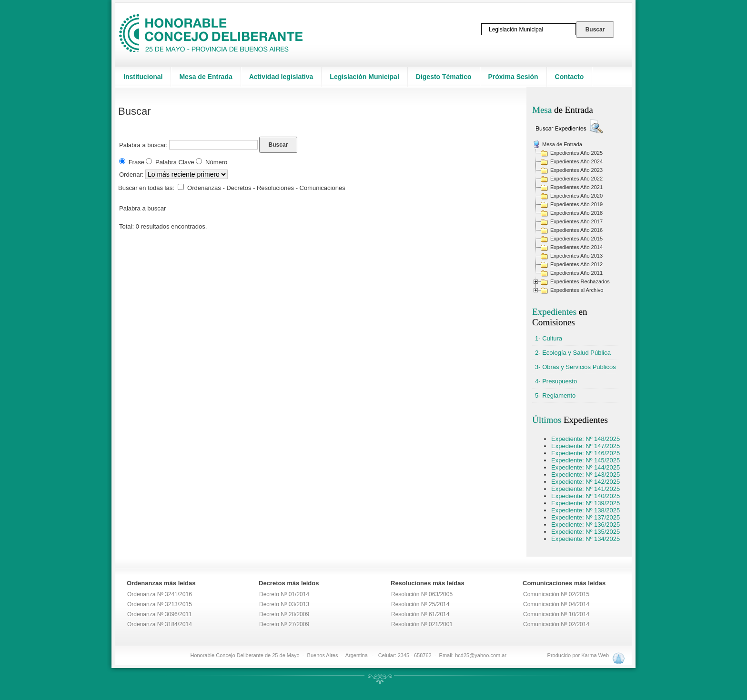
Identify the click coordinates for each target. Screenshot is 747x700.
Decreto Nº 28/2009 (284, 614)
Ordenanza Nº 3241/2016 (160, 594)
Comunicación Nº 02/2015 (556, 594)
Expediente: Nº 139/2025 (585, 503)
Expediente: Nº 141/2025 (585, 489)
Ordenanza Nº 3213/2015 (160, 604)
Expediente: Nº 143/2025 (585, 475)
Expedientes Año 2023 (576, 170)
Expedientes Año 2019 (576, 204)
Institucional (143, 77)
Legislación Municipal (364, 77)
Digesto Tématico (444, 77)
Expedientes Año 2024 (576, 161)
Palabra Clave (175, 162)
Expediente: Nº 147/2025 (585, 446)
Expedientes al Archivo (577, 290)
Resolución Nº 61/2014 (420, 614)
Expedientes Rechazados (580, 281)
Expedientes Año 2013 (576, 256)
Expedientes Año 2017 (576, 221)
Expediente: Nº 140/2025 (585, 496)
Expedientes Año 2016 (576, 230)
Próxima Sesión (513, 77)
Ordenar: (132, 175)
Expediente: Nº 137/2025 (585, 517)
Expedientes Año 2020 (576, 196)
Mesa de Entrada (206, 77)
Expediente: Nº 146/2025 (585, 453)
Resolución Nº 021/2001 (422, 624)
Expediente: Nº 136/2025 (585, 525)
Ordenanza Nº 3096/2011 (160, 614)
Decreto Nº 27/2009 (284, 624)
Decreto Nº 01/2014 (284, 594)
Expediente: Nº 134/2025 (585, 539)
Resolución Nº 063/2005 (422, 594)
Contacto (570, 77)
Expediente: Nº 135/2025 (585, 532)
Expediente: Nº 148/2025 (585, 439)
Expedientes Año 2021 (576, 187)
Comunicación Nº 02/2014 (556, 624)
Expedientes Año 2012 (576, 264)
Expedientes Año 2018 (576, 213)
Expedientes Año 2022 (576, 179)
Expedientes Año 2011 (576, 273)
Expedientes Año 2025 (576, 153)
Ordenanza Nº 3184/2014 (160, 624)
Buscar (278, 145)
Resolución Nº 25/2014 (420, 604)
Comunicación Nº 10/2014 (556, 614)
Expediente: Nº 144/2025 (585, 467)
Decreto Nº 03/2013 (284, 604)
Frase (136, 162)
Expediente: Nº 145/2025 (585, 460)
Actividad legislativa (281, 77)
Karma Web (595, 655)
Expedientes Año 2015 (576, 239)
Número (216, 162)
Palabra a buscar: (143, 145)
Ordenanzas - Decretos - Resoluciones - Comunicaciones (266, 188)
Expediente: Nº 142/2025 (585, 482)
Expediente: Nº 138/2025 (585, 510)
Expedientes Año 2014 (576, 247)
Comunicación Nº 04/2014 (556, 604)
